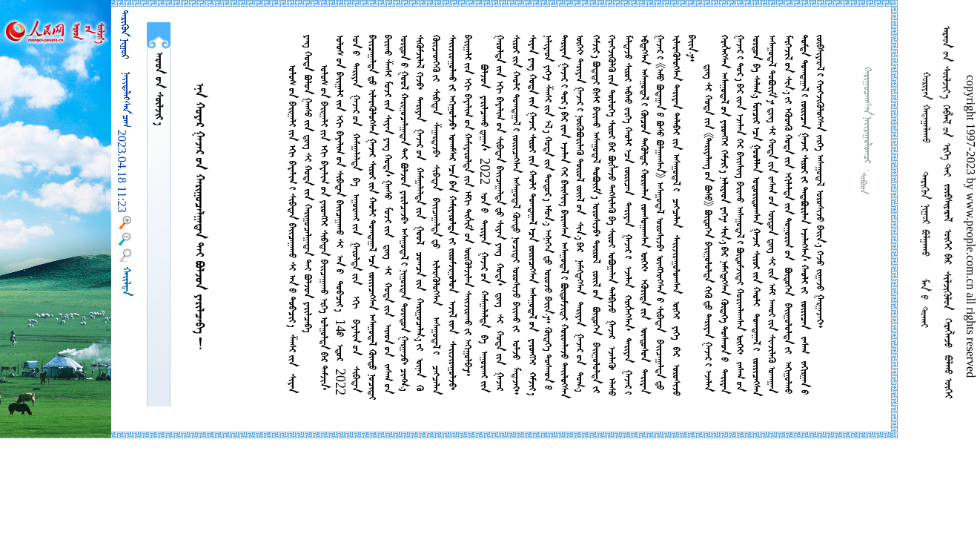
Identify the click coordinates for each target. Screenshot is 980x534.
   (159, 89)
